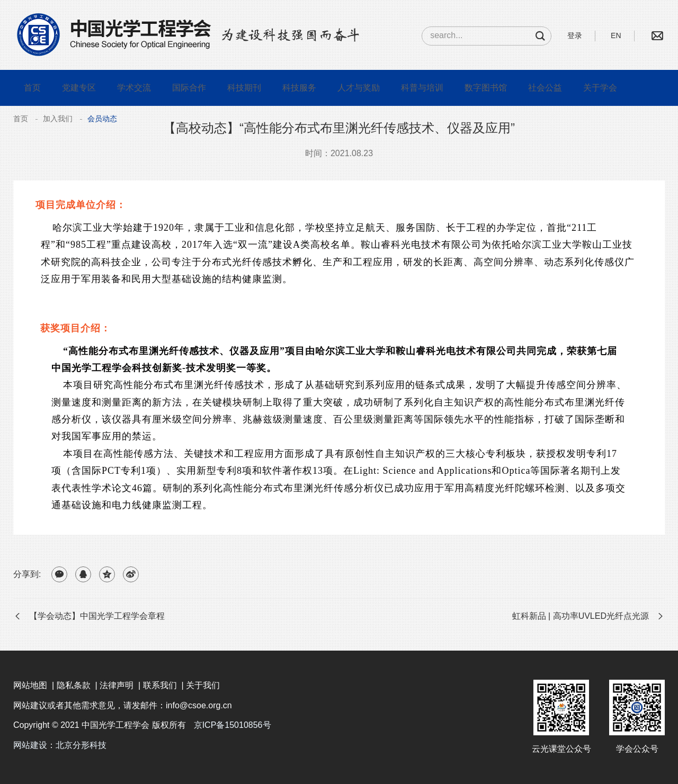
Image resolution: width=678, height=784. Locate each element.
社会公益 (545, 88)
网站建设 (30, 745)
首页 (32, 88)
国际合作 (189, 88)
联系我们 (160, 685)
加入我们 (58, 119)
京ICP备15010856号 (233, 725)
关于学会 (600, 88)
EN (616, 35)
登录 (575, 35)
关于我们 (203, 685)
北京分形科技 (81, 745)
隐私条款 (74, 685)
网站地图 (30, 685)
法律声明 (117, 685)
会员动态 (102, 119)
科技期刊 (244, 88)
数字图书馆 (486, 88)
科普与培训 (422, 88)
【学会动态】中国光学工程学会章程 (97, 616)
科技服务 (299, 88)
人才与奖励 (359, 88)
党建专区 (79, 88)
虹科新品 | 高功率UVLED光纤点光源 (581, 616)
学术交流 (134, 88)
